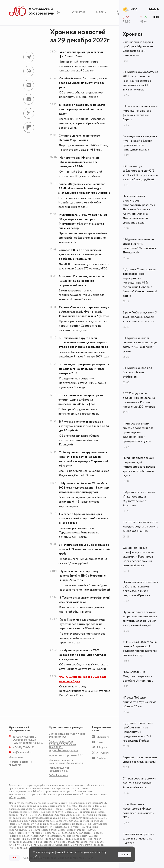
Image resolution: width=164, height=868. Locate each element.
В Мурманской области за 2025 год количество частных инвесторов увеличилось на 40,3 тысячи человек (140, 81)
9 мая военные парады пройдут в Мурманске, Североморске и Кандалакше (138, 49)
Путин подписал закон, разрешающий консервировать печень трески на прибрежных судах (139, 467)
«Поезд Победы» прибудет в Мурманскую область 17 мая (139, 702)
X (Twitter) (103, 753)
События (79, 13)
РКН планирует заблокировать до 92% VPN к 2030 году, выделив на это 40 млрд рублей (140, 173)
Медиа (101, 13)
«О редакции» (17, 798)
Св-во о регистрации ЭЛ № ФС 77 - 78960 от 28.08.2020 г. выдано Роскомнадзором (63, 746)
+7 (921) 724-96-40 (24, 748)
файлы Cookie (64, 852)
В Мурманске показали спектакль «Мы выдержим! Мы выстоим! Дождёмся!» (140, 246)
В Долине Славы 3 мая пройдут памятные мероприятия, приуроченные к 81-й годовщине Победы (138, 732)
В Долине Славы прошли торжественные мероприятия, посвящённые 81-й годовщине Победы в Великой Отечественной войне (140, 283)
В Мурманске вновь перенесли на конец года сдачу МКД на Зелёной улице (140, 345)
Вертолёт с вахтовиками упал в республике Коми (140, 760)
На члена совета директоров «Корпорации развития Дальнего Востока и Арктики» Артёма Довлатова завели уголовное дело (139, 209)
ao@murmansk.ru (23, 752)
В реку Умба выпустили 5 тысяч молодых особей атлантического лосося (140, 317)
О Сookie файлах (59, 776)
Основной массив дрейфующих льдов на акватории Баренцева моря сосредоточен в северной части (138, 557)
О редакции (16, 757)
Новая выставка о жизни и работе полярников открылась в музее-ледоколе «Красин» (141, 589)
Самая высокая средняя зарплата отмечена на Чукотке (138, 839)
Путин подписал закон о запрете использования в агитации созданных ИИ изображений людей (140, 619)
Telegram (102, 748)
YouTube (101, 758)
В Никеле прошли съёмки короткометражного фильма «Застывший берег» (140, 113)
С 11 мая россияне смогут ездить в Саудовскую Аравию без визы (139, 783)
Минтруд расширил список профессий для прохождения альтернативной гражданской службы (138, 432)
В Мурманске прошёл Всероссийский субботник (137, 372)
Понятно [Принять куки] (124, 855)
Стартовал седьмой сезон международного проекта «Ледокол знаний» (140, 527)
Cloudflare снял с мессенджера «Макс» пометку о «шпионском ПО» (139, 811)
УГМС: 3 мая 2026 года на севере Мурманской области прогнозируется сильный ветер (140, 649)
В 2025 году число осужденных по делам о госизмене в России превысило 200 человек (139, 400)
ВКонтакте (103, 737)
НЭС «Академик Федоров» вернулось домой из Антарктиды (138, 676)
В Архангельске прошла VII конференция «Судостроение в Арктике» (139, 499)
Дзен (100, 742)
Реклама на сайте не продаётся (20, 763)
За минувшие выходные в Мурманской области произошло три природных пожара (140, 143)
